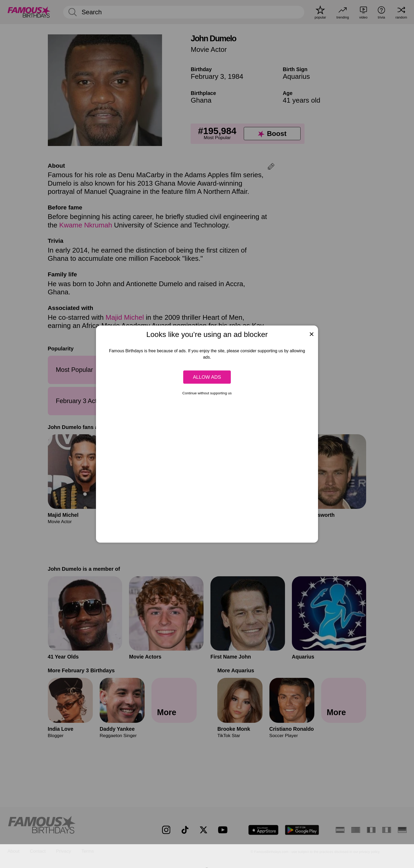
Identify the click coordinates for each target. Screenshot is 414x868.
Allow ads (207, 377)
